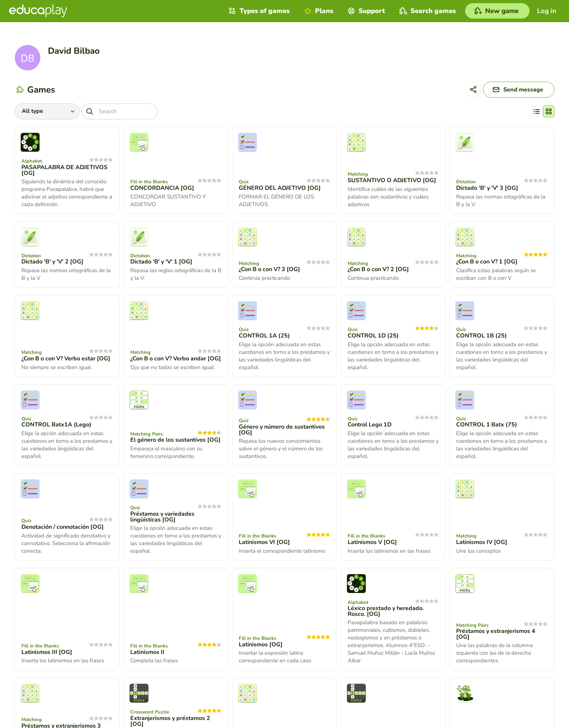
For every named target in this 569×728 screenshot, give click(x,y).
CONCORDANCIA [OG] (162, 188)
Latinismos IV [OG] (482, 542)
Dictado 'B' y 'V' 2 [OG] (52, 262)
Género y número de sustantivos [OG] (282, 430)
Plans (318, 11)
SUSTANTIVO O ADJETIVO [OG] (392, 180)
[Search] (119, 111)
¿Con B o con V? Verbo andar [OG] (176, 359)
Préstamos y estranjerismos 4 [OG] (496, 634)
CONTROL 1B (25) (482, 336)
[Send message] (519, 90)
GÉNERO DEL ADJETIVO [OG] (280, 188)
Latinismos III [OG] (47, 652)
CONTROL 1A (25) (264, 336)
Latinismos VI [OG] (264, 542)
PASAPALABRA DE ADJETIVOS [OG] (64, 170)
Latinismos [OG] (261, 645)
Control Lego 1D (370, 425)
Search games (427, 11)
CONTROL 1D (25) (373, 336)
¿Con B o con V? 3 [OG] (269, 269)
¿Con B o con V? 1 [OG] (487, 262)
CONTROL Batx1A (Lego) (56, 425)
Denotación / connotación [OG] (63, 527)
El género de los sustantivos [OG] (175, 440)
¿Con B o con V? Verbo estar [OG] (66, 359)
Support (365, 11)
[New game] (497, 11)
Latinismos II (147, 652)
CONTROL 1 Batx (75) (487, 425)
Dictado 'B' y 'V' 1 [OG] (161, 262)
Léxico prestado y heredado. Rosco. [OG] (386, 611)
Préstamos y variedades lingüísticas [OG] (162, 517)
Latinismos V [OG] (372, 542)
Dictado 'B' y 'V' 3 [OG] (487, 188)
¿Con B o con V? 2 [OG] (378, 269)
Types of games (258, 11)
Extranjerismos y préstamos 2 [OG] (170, 721)
